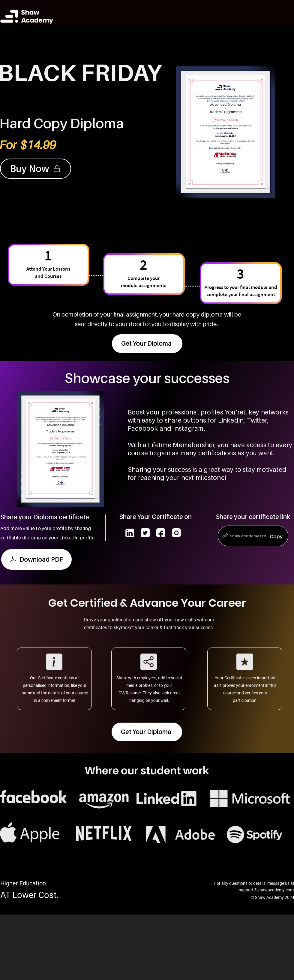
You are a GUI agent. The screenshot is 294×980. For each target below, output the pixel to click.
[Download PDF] (36, 559)
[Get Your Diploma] (147, 344)
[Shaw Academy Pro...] (253, 536)
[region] (253, 537)
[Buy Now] (36, 169)
